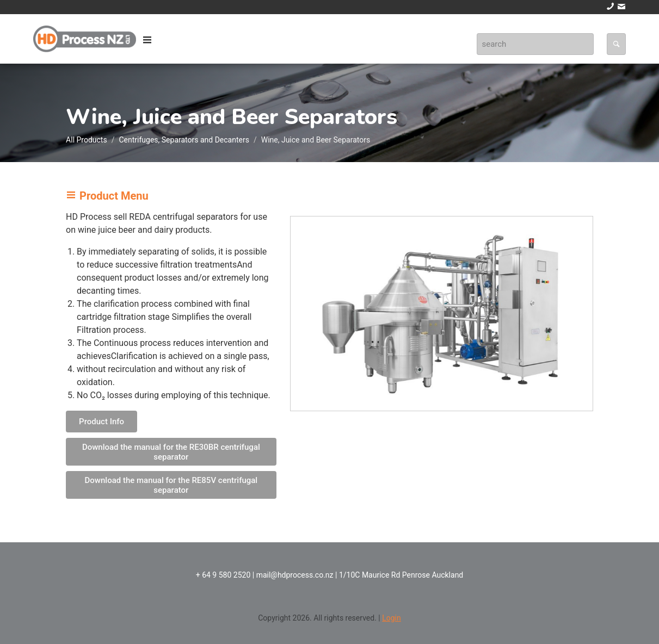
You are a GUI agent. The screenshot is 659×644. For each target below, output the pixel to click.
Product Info (101, 422)
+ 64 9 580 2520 (223, 575)
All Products (87, 140)
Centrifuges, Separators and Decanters (184, 140)
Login (392, 618)
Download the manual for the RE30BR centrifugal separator (171, 452)
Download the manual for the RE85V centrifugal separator (171, 485)
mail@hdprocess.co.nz (295, 575)
